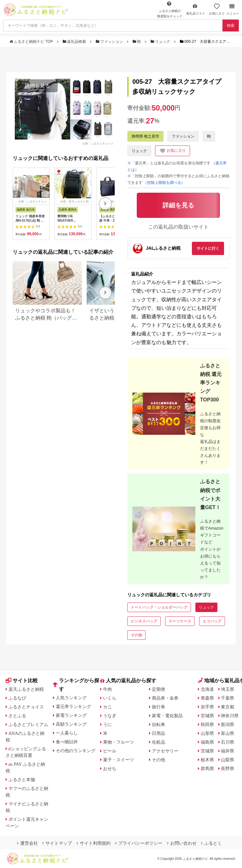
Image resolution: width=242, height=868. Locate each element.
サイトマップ (57, 843)
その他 (136, 635)
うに (107, 724)
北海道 (207, 689)
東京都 (228, 707)
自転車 (158, 724)
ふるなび (17, 698)
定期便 (158, 689)
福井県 (228, 751)
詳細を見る (37, 86)
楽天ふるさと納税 (26, 689)
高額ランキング (71, 724)
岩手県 (207, 707)
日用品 (158, 733)
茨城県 (207, 751)
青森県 (207, 698)
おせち (110, 769)
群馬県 (207, 769)
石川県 (228, 742)
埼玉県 (228, 689)
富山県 (228, 733)
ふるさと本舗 (22, 780)
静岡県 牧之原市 (145, 136)
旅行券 (158, 707)
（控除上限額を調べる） (164, 183)
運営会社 (27, 843)
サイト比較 (22, 681)
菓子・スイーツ (118, 760)
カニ (107, 707)
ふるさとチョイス (26, 707)
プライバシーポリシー (139, 843)
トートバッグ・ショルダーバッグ (159, 607)
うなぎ (110, 716)
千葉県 (228, 698)
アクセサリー (165, 751)
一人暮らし (67, 733)
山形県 (207, 733)
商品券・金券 (165, 698)
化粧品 (158, 742)
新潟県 (228, 724)
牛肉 (107, 689)
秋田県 (207, 724)
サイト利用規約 (94, 843)
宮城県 (207, 716)
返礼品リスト (196, 9)
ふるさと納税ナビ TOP (32, 42)
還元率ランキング (73, 706)
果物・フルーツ (118, 742)
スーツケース (180, 621)
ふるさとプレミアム (28, 724)
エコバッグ (212, 621)
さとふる (17, 716)
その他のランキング (76, 751)
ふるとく (211, 843)
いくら (110, 698)
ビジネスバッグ (144, 621)
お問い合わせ (182, 843)
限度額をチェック (170, 9)
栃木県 (207, 760)
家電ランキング (71, 715)
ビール (110, 751)
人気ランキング (71, 698)
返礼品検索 (75, 42)
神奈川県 (230, 716)
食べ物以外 (67, 742)
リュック (161, 42)
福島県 (207, 742)
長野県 (228, 769)
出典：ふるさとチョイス (98, 144)
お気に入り (217, 9)
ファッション (110, 42)
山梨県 (228, 760)
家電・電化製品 (167, 716)
